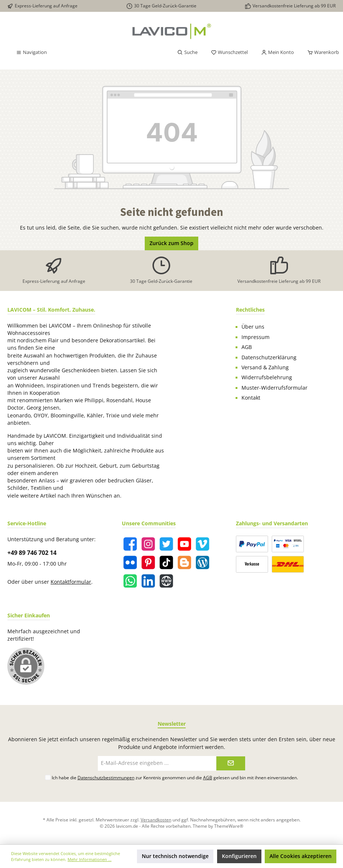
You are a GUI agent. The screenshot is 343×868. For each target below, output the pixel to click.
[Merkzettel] (229, 52)
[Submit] (231, 763)
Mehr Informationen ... (90, 859)
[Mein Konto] (277, 52)
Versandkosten (156, 820)
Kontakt (251, 398)
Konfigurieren (239, 856)
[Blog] (203, 562)
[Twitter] (166, 544)
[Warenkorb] (321, 52)
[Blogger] (184, 562)
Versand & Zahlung (265, 367)
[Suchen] (187, 52)
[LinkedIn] (148, 581)
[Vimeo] (203, 544)
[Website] (166, 581)
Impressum (255, 337)
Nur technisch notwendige (175, 856)
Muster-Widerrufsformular (275, 388)
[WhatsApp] (130, 581)
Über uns (253, 327)
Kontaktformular (71, 582)
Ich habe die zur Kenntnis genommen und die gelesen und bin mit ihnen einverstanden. (175, 777)
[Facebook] (130, 544)
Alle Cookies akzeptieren (301, 856)
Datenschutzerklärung (269, 357)
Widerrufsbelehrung (267, 377)
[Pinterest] (148, 562)
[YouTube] (184, 544)
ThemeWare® (229, 826)
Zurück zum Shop (171, 243)
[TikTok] (166, 562)
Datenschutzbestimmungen (106, 777)
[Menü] (31, 52)
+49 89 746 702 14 (32, 553)
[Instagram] (148, 544)
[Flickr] (130, 562)
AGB (247, 347)
